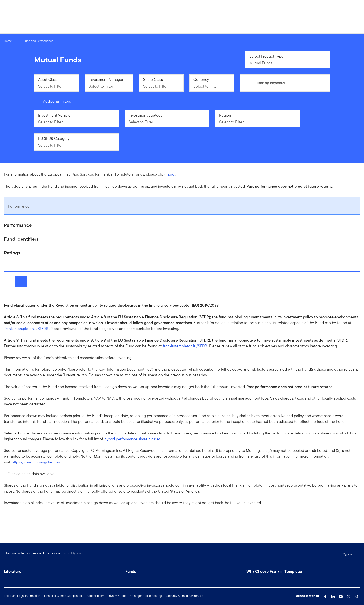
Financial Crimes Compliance (63, 596)
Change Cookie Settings (146, 596)
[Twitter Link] (349, 595)
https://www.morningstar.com (36, 462)
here (171, 174)
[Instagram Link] (356, 595)
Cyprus (347, 554)
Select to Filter (50, 86)
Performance (19, 206)
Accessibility (95, 596)
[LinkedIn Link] (333, 595)
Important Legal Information (22, 596)
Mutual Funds (261, 63)
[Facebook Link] (325, 595)
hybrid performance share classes (133, 439)
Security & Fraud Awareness (185, 596)
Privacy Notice (117, 596)
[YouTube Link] (341, 595)
